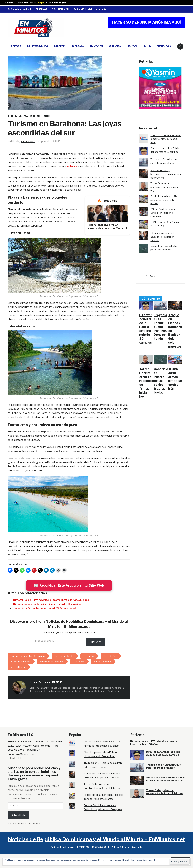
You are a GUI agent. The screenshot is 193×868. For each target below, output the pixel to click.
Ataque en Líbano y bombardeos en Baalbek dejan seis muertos (166, 174)
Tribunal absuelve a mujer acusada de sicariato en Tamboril (163, 237)
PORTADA (16, 46)
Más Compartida (151, 299)
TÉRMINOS (41, 9)
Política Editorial (83, 9)
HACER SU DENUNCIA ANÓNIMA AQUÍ (146, 22)
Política (132, 46)
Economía (78, 46)
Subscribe (96, 642)
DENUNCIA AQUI (61, 9)
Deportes (60, 46)
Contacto (101, 9)
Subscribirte (18, 815)
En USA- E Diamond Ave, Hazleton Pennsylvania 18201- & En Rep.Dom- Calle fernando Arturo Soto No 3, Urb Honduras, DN (35, 746)
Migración (115, 46)
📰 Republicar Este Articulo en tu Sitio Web (69, 585)
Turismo (13, 116)
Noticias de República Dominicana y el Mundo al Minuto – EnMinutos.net (97, 839)
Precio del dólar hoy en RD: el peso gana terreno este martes (165, 200)
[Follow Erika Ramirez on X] (58, 683)
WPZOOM (150, 276)
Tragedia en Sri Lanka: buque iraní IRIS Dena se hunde (45, 608)
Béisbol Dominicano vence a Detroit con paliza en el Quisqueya (165, 213)
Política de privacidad (19, 9)
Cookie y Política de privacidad (141, 860)
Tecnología (164, 46)
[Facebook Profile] (54, 683)
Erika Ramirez (28, 141)
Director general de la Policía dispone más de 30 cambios (47, 604)
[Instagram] (61, 683)
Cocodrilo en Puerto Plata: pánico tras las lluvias (161, 381)
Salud (147, 46)
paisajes (72, 166)
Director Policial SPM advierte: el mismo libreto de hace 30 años (51, 600)
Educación (96, 46)
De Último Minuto (38, 46)
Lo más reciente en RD (35, 116)
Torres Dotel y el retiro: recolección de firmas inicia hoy (164, 187)
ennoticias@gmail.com (21, 754)
